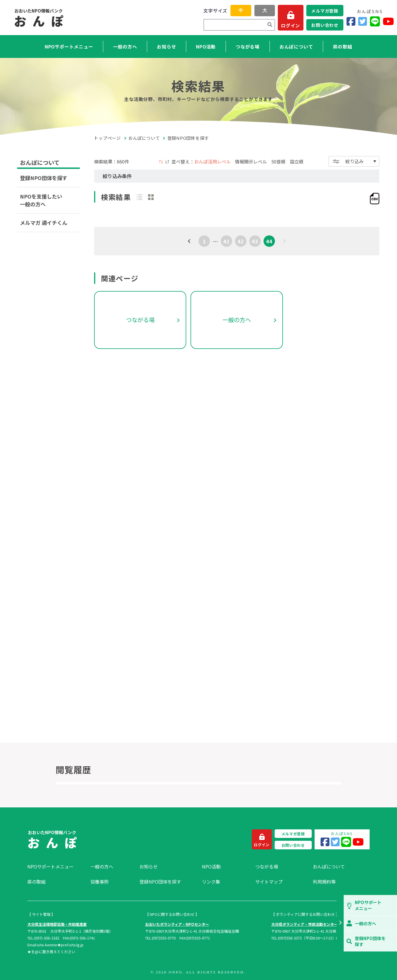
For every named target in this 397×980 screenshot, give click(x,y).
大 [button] (265, 10)
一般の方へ (125, 47)
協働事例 (100, 882)
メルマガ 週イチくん (44, 223)
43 (255, 241)
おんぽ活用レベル (212, 161)
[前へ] (190, 241)
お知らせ (166, 47)
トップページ (108, 138)
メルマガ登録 (325, 11)
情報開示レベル (251, 161)
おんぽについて (296, 47)
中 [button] (241, 10)
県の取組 (342, 47)
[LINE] (375, 22)
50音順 (278, 161)
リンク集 (211, 882)
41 (226, 241)
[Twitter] (363, 22)
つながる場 (248, 47)
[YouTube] (388, 22)
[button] (340, 923)
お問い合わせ (325, 25)
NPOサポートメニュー (69, 47)
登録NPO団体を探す (44, 178)
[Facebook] (351, 22)
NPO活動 (206, 47)
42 (241, 241)
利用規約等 (324, 882)
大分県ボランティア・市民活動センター (304, 924)
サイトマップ (269, 882)
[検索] (270, 25)
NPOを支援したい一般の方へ (41, 200)
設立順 (297, 161)
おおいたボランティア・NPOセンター (177, 924)
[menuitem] (56, 866)
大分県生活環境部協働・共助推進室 (57, 924)
